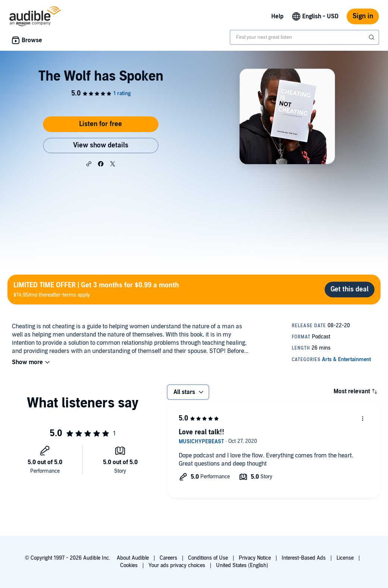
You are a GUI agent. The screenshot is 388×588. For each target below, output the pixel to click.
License (345, 558)
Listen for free (101, 124)
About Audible (133, 558)
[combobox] (304, 37)
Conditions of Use (208, 558)
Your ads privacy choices (177, 565)
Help (277, 16)
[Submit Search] (372, 37)
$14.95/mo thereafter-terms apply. (96, 289)
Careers (168, 558)
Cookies (129, 565)
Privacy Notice (255, 558)
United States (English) (242, 565)
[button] (89, 163)
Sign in (363, 16)
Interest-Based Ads (304, 558)
